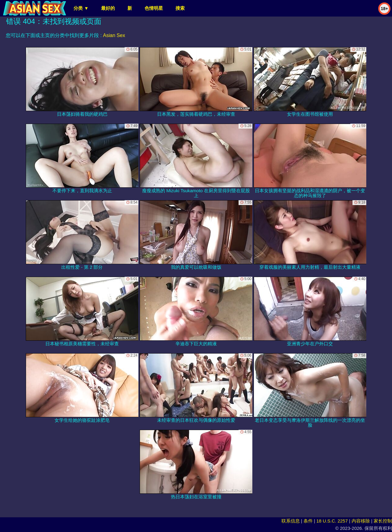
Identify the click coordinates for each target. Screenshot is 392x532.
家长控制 (383, 521)
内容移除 (361, 521)
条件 (308, 521)
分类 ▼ (81, 8)
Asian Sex (114, 35)
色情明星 (154, 8)
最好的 (108, 8)
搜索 (180, 8)
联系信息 (291, 521)
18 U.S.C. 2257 (332, 521)
